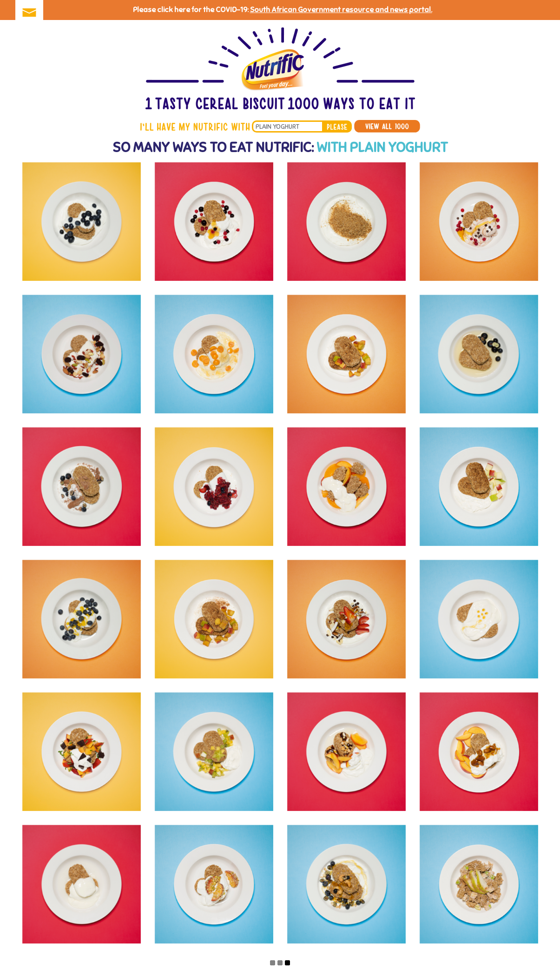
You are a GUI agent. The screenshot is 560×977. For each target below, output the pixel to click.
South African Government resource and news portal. (341, 10)
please (337, 126)
